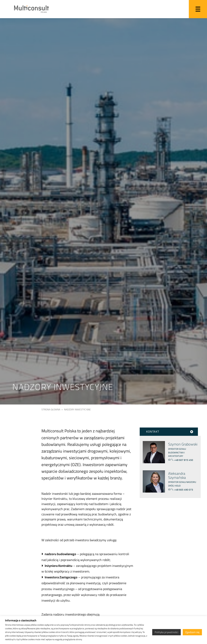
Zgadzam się (192, 632)
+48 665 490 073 (182, 490)
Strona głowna (51, 409)
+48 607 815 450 (182, 460)
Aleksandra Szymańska (177, 475)
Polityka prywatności (166, 632)
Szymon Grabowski (183, 444)
